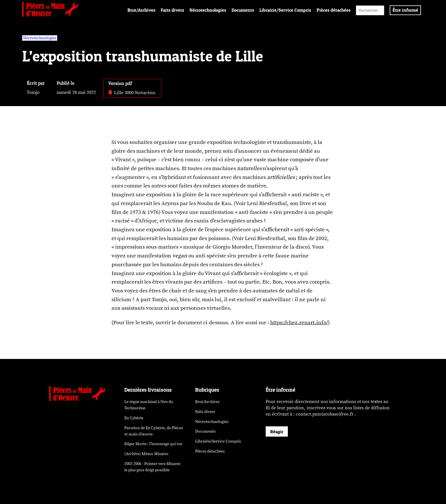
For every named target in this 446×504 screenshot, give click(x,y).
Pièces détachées (334, 10)
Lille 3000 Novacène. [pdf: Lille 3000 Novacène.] (132, 93)
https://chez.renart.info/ (299, 323)
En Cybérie (134, 418)
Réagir (277, 431)
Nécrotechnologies (208, 10)
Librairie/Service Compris (285, 10)
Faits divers (172, 10)
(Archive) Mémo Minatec (146, 454)
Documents (243, 10)
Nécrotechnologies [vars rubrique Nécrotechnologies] (40, 38)
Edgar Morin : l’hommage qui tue (153, 444)
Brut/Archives (141, 10)
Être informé (405, 10)
